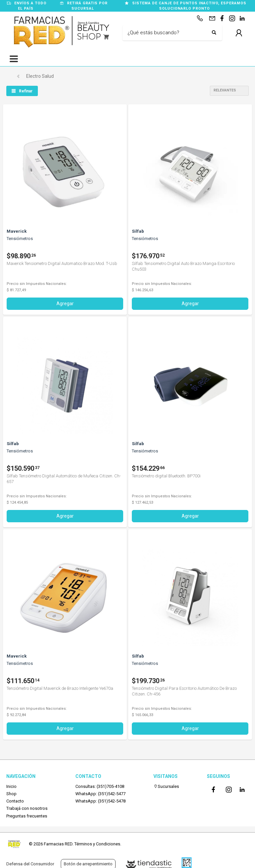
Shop (11, 794)
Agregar (65, 304)
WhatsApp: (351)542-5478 (100, 801)
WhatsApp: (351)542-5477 (100, 794)
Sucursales (166, 786)
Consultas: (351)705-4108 (100, 786)
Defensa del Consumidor (30, 864)
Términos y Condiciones (97, 844)
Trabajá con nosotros (27, 808)
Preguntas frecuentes (27, 816)
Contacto (15, 801)
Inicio (11, 786)
